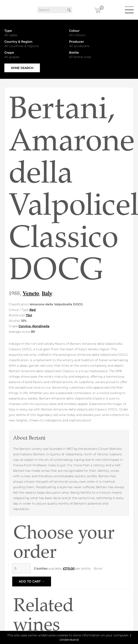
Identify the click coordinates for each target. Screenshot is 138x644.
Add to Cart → (32, 581)
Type (8, 31)
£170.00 (69, 568)
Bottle (74, 53)
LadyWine (10, 10)
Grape (9, 53)
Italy (47, 293)
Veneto (31, 293)
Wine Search (22, 68)
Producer (77, 42)
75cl (29, 315)
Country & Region (18, 42)
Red (33, 310)
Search (69, 10)
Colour (74, 31)
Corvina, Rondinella (34, 326)
